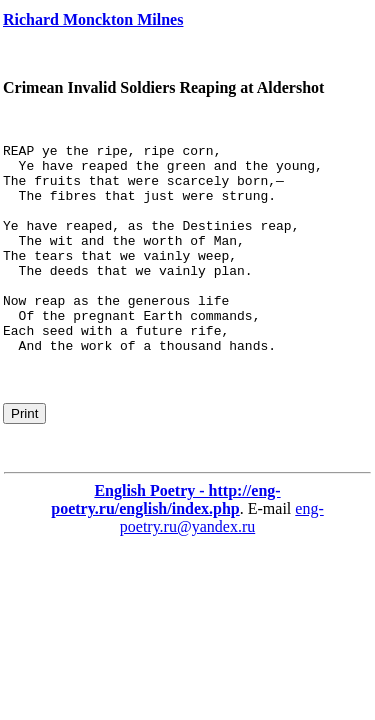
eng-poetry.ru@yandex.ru (222, 559)
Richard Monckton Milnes (93, 19)
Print (24, 455)
